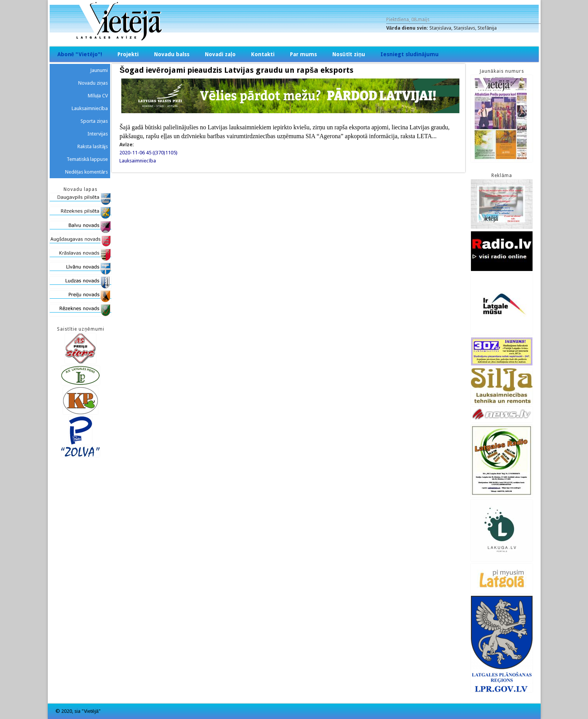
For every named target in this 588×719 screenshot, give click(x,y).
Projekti (128, 54)
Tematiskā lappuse (87, 159)
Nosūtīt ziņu (349, 54)
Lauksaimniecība (138, 161)
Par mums (303, 54)
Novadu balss (172, 54)
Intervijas (98, 134)
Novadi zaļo (220, 54)
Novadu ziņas (93, 83)
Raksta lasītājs (93, 146)
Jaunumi (99, 70)
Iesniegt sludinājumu (410, 54)
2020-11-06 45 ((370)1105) (148, 153)
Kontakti (263, 54)
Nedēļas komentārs (86, 172)
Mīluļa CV (98, 96)
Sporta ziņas (94, 121)
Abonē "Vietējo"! (80, 54)
